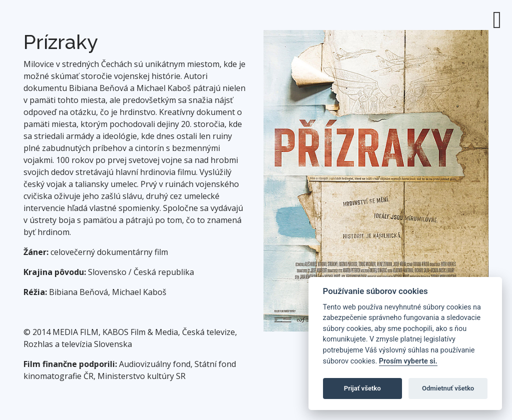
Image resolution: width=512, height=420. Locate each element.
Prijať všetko (362, 388)
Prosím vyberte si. (408, 361)
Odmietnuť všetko (448, 388)
